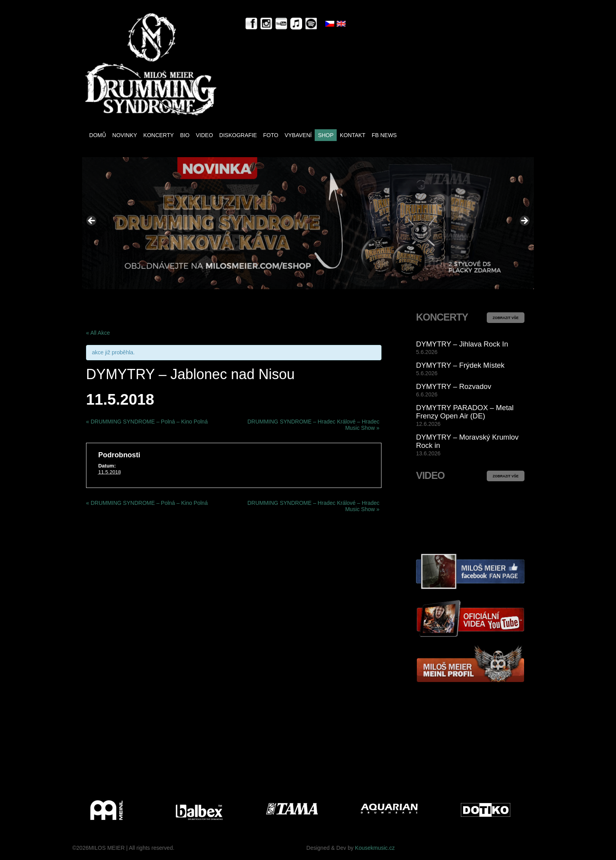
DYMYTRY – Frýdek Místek (460, 365)
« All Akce (98, 333)
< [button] (92, 221)
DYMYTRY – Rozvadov (454, 386)
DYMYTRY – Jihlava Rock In (462, 344)
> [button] (524, 221)
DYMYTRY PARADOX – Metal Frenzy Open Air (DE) (465, 412)
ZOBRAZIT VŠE (506, 318)
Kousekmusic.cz (375, 848)
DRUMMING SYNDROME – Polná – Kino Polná (147, 422)
